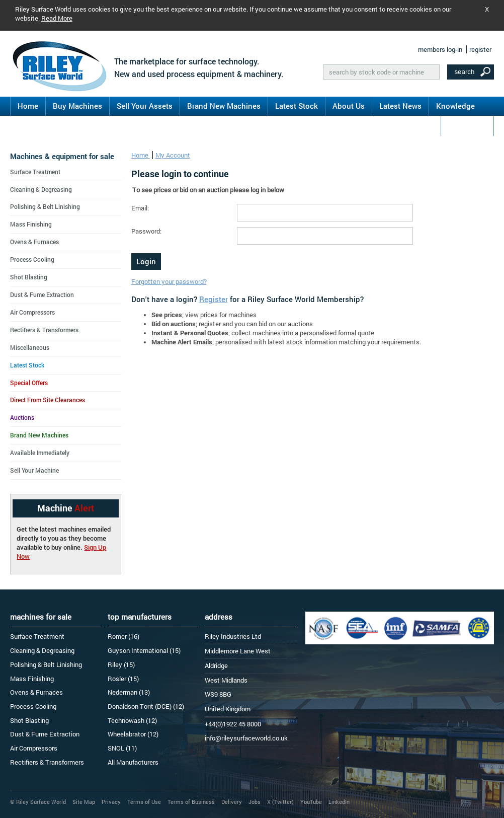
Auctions (22, 417)
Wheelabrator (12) (133, 734)
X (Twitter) (280, 802)
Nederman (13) (129, 692)
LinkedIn (339, 802)
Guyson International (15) (144, 650)
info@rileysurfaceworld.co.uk (246, 738)
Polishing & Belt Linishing (45, 206)
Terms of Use (144, 802)
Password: (146, 231)
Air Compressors (32, 312)
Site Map (84, 802)
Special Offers (29, 383)
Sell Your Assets (145, 106)
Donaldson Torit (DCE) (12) (146, 706)
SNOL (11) (122, 748)
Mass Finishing (31, 224)
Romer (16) (123, 636)
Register (214, 299)
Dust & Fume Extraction (42, 294)
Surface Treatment (35, 172)
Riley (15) (121, 664)
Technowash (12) (132, 720)
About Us (349, 106)
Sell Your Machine (34, 470)
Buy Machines (77, 106)
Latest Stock (297, 106)
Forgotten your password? (169, 281)
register (480, 49)
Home (28, 106)
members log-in (440, 49)
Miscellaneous (30, 347)
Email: (140, 208)
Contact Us (467, 125)
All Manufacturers (133, 762)
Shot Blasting (29, 277)
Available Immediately (40, 453)
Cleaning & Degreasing (41, 189)
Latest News (400, 106)
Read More (57, 18)
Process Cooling (32, 259)
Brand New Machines (224, 106)
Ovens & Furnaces (34, 242)
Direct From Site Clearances (48, 400)
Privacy (111, 802)
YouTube (311, 802)
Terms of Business (191, 802)
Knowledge (455, 106)
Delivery (232, 802)
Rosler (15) (123, 679)
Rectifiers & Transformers (44, 330)
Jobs (255, 802)
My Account (173, 155)
